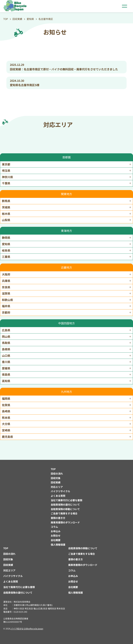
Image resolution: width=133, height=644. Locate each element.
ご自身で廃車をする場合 (64, 513)
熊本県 (6, 418)
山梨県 (6, 220)
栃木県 (6, 214)
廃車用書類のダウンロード (65, 522)
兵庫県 (6, 281)
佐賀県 (6, 405)
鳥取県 (6, 343)
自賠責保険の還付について (65, 505)
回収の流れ (57, 474)
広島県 (6, 330)
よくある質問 (58, 496)
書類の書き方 (58, 518)
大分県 (6, 424)
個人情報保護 (58, 545)
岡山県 (6, 336)
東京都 (6, 164)
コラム (54, 527)
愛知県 (6, 244)
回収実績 (56, 482)
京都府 (6, 312)
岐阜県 (6, 250)
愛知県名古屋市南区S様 (25, 85)
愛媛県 (6, 368)
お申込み (56, 531)
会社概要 (56, 540)
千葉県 (6, 183)
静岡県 (6, 238)
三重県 (6, 257)
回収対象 (56, 478)
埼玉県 (6, 170)
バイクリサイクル (60, 491)
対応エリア (57, 487)
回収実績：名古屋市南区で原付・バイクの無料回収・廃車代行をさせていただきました (64, 69)
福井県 (6, 306)
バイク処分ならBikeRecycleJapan (27, 628)
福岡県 (6, 398)
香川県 (6, 362)
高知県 (6, 381)
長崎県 (6, 411)
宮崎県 (6, 430)
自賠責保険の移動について (65, 509)
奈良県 (6, 287)
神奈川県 (7, 177)
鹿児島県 (7, 437)
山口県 (6, 356)
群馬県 (6, 201)
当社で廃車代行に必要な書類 (66, 500)
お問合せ (56, 536)
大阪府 (6, 274)
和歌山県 (7, 300)
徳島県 (6, 374)
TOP (53, 469)
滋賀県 (6, 293)
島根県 (6, 349)
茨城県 (6, 207)
